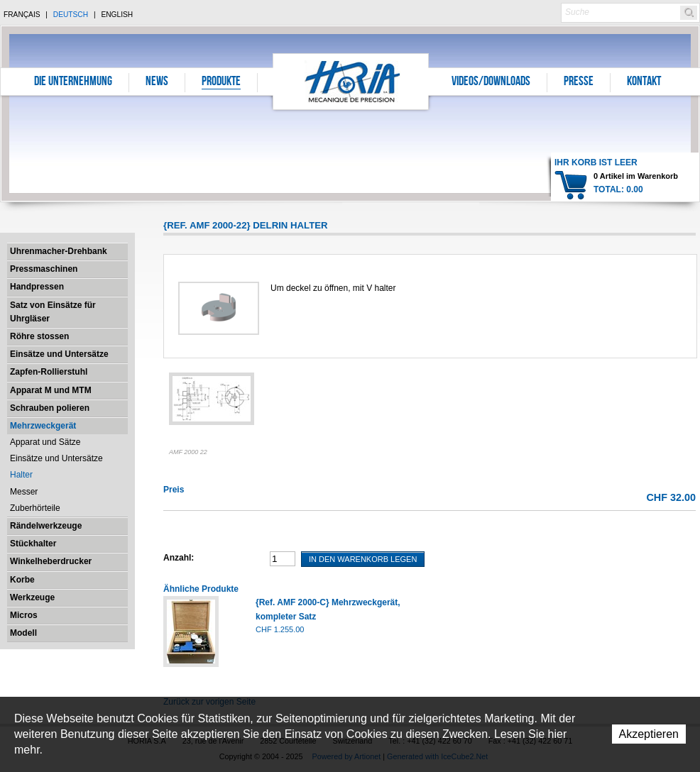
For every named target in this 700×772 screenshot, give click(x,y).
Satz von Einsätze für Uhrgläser (53, 312)
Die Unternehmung (73, 82)
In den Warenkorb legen (363, 559)
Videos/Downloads (491, 82)
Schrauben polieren (50, 408)
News (157, 82)
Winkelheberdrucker (51, 561)
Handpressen (37, 287)
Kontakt (644, 82)
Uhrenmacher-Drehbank (59, 251)
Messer (24, 492)
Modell (23, 633)
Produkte (221, 82)
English (117, 15)
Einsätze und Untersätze (59, 354)
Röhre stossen (39, 336)
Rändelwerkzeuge (46, 526)
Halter (21, 475)
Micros (24, 615)
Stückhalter (33, 544)
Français (22, 15)
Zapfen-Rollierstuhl (49, 372)
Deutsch (71, 15)
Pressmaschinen (44, 269)
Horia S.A (351, 81)
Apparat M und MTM (51, 390)
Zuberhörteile (35, 508)
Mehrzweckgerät (43, 426)
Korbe (22, 580)
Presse (579, 82)
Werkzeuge (32, 597)
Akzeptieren (649, 734)
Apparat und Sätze (45, 442)
